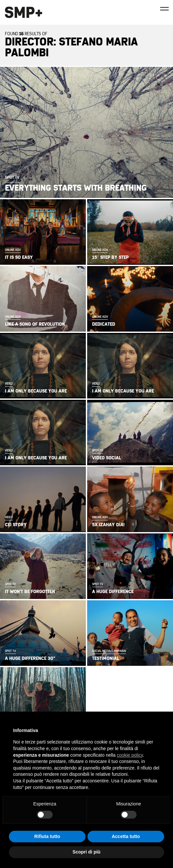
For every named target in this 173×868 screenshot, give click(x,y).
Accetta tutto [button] (126, 836)
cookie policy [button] (130, 755)
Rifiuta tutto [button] (47, 836)
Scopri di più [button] (87, 852)
